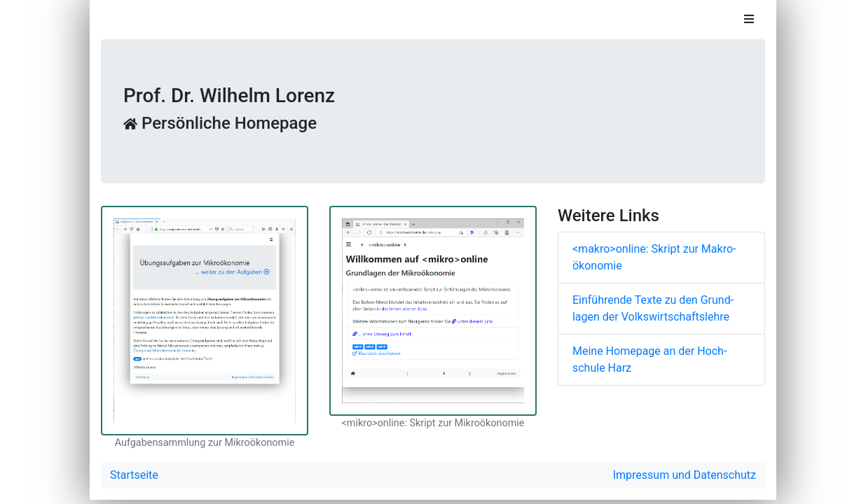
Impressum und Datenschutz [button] (685, 475)
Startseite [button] (134, 475)
